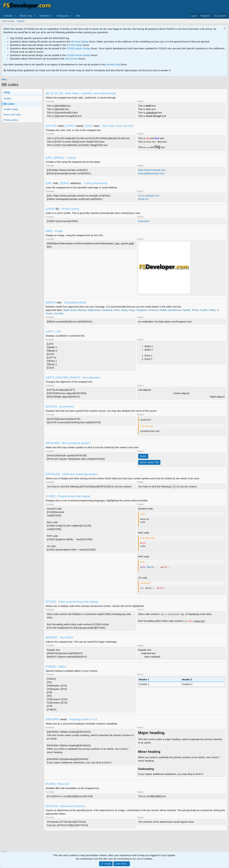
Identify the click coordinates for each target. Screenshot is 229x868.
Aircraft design (75, 45)
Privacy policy (11, 120)
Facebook (107, 310)
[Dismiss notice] (224, 29)
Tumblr (203, 310)
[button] (15, 16)
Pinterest (153, 310)
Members (45, 16)
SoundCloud (175, 310)
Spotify (186, 310)
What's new (26, 16)
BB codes (9, 104)
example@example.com (151, 173)
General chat (113, 64)
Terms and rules (12, 114)
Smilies (7, 98)
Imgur (132, 310)
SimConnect (72, 59)
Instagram (142, 310)
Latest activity (8, 21)
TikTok (195, 310)
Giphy (124, 310)
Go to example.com (149, 196)
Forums (8, 16)
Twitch (212, 310)
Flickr (117, 310)
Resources (63, 16)
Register (21, 21)
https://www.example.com (152, 170)
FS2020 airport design (79, 48)
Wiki (78, 16)
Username (144, 221)
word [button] (174, 486)
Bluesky (82, 310)
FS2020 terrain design (79, 55)
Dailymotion (94, 310)
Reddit (163, 310)
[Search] (220, 16)
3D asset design (80, 42)
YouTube (59, 313)
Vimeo (49, 313)
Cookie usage (11, 109)
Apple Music (70, 310)
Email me (143, 199)
